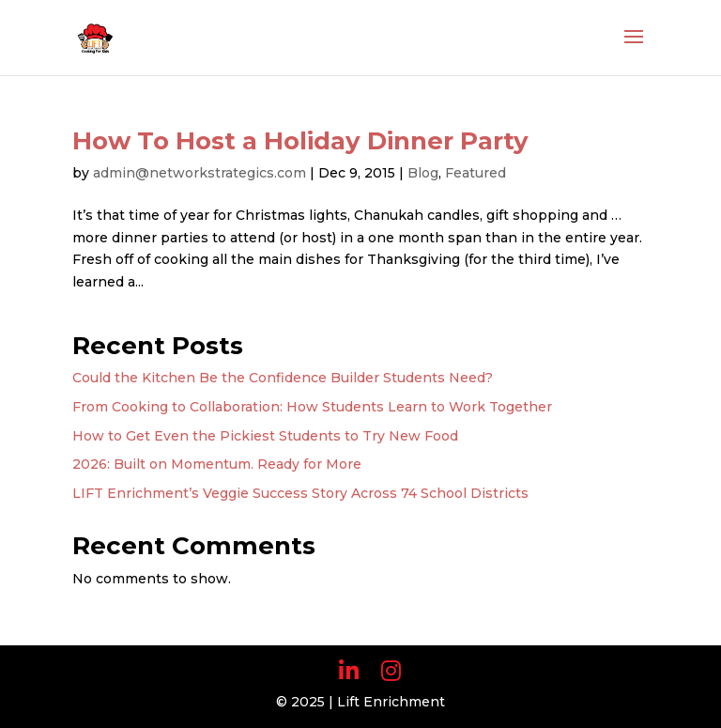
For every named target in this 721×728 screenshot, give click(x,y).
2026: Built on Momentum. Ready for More (217, 464)
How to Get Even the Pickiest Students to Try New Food (265, 436)
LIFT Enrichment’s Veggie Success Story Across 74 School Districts (300, 493)
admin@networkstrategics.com (199, 173)
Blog (423, 173)
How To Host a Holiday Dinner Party (300, 141)
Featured (476, 173)
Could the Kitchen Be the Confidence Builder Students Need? (283, 378)
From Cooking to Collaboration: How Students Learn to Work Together (312, 407)
